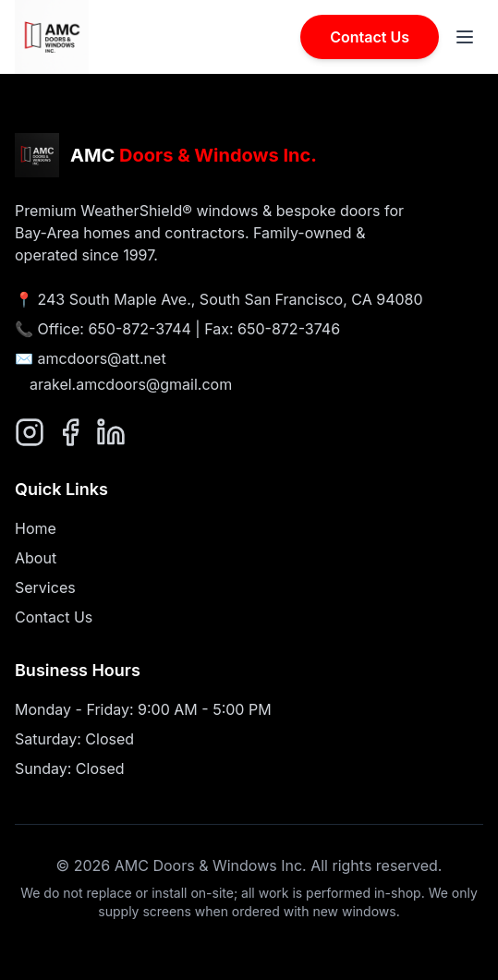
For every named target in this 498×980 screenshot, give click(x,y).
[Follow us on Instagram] (30, 432)
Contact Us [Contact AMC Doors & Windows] (370, 37)
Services (45, 587)
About (36, 558)
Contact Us (54, 617)
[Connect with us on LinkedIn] (111, 432)
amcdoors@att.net (102, 358)
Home (36, 528)
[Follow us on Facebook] (70, 432)
